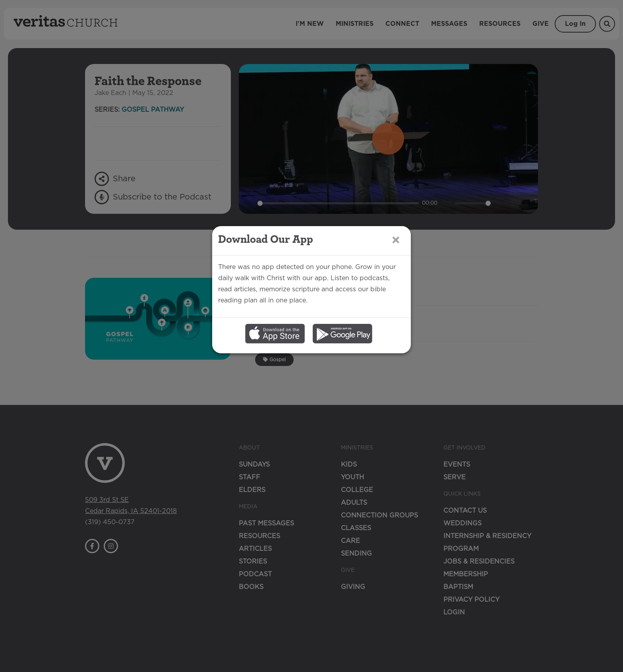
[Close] (396, 286)
